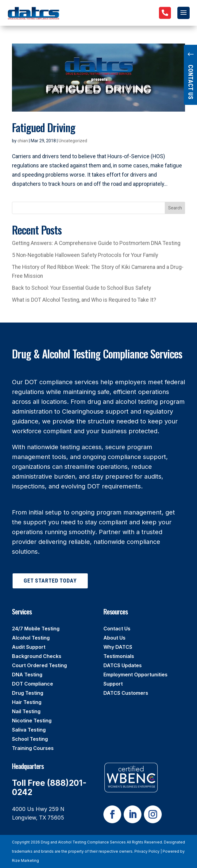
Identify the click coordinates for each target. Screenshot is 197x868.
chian (23, 141)
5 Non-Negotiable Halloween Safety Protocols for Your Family (85, 255)
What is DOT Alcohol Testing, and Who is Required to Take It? (84, 300)
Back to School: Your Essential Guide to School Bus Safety (81, 288)
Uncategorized (73, 141)
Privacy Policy (147, 851)
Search (175, 208)
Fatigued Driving (44, 127)
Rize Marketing (25, 860)
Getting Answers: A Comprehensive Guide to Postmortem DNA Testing (96, 243)
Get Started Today (50, 581)
